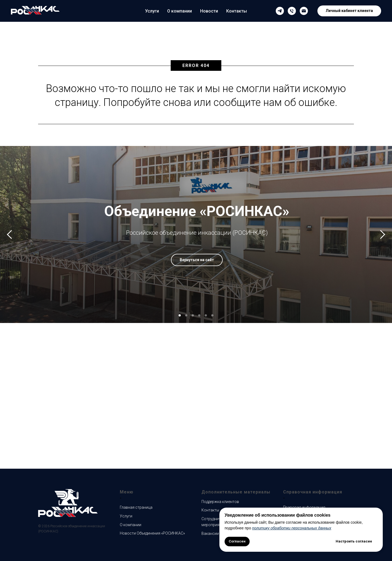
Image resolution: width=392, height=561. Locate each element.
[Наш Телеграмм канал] (280, 11)
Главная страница (136, 507)
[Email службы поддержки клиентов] (304, 11)
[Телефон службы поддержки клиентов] (292, 11)
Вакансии (210, 533)
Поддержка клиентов (220, 502)
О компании (180, 11)
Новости (209, 11)
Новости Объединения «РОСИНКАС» (152, 533)
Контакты (237, 11)
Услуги (152, 11)
